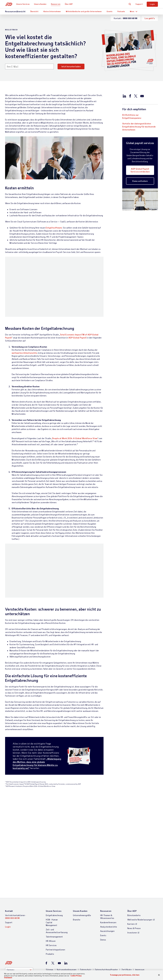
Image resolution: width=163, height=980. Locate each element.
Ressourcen (56, 4)
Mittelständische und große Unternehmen (84, 11)
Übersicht (34, 11)
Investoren (132, 884)
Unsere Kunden (41, 4)
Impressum (140, 921)
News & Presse (134, 880)
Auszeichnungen (107, 883)
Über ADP (69, 4)
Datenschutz (86, 921)
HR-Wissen (51, 892)
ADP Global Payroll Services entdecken (140, 170)
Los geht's (150, 18)
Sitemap (50, 921)
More (132, 11)
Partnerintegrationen (55, 901)
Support (139, 4)
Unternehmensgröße (82, 867)
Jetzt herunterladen (71, 66)
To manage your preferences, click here (141, 943)
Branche (77, 871)
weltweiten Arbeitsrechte (24, 328)
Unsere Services (23, 4)
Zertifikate (127, 921)
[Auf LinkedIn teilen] (124, 96)
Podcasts (121, 11)
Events (110, 11)
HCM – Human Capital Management (52, 874)
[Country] (19, 921)
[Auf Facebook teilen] (130, 96)
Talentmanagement (54, 888)
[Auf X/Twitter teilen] (136, 96)
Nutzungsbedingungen (67, 921)
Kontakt (9, 862)
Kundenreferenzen (108, 874)
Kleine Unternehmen (52, 11)
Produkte (50, 905)
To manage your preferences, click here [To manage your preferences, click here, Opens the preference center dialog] (125, 975)
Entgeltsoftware (54, 228)
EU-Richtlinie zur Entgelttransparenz (132, 116)
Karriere (131, 875)
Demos (103, 891)
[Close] (159, 975)
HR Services (51, 897)
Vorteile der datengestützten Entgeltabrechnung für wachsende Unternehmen (139, 127)
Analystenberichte (109, 878)
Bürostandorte (134, 867)
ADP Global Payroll (77, 312)
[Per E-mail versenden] (142, 96)
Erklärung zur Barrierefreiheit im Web (64, 924)
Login (152, 4)
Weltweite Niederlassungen (140, 871)
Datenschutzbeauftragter (106, 921)
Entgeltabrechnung (54, 867)
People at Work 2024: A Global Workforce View (75, 413)
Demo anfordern (140, 181)
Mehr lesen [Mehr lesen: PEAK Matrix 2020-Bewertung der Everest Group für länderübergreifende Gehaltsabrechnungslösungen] (14, 831)
